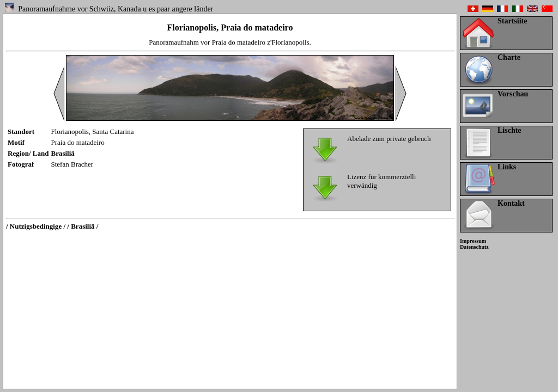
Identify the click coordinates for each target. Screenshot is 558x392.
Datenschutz (474, 247)
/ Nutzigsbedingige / (36, 226)
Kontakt (511, 203)
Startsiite (512, 21)
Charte (509, 57)
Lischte (510, 130)
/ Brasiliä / (83, 226)
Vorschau (513, 94)
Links (507, 167)
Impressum (473, 241)
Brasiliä (63, 153)
